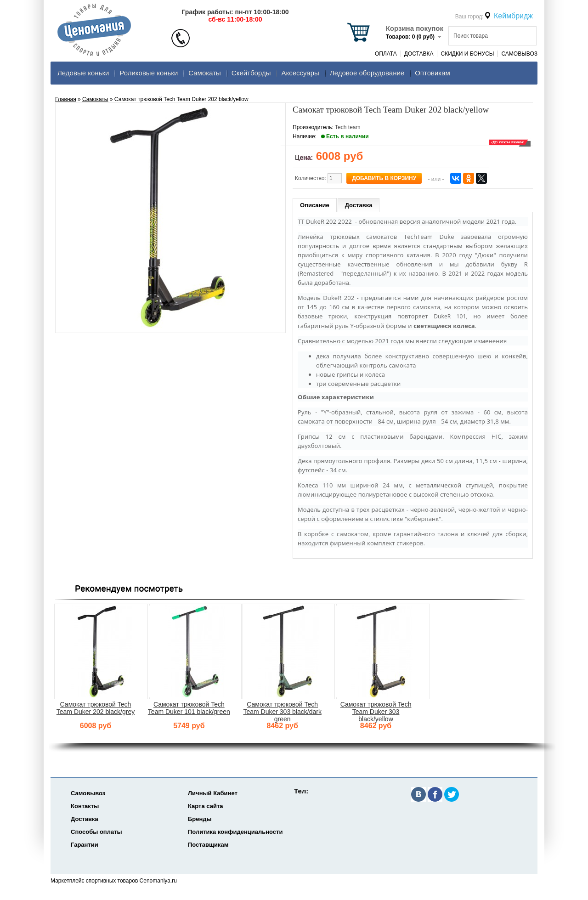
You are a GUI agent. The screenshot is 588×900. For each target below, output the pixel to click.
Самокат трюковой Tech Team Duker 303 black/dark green (282, 712)
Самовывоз (519, 54)
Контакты (85, 806)
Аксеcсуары (300, 73)
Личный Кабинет (213, 793)
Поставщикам (208, 845)
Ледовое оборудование (367, 73)
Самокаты (205, 73)
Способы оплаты (96, 832)
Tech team (348, 127)
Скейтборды (251, 73)
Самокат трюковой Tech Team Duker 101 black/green (189, 708)
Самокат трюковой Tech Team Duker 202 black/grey (96, 708)
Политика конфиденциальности (235, 832)
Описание (315, 205)
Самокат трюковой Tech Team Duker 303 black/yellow (376, 712)
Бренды (200, 819)
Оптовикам (433, 73)
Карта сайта (206, 806)
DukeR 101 (450, 316)
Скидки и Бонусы (467, 54)
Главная (66, 99)
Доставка (419, 54)
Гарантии (85, 845)
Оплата (386, 54)
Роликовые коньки (149, 73)
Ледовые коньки (83, 73)
